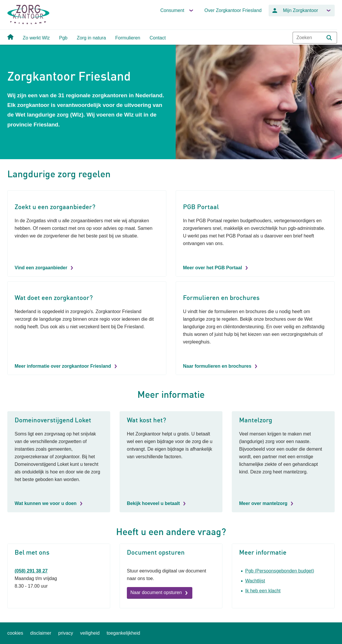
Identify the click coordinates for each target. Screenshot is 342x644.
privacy (66, 633)
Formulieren (128, 38)
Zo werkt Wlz (36, 38)
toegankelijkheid (123, 633)
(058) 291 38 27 (31, 571)
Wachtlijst (255, 581)
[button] (329, 38)
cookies (15, 633)
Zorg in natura (91, 38)
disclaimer (41, 633)
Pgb (63, 38)
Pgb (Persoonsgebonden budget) (280, 571)
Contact (158, 38)
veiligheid (90, 633)
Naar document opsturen (156, 592)
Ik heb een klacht (263, 591)
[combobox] (315, 38)
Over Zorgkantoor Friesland (233, 10)
